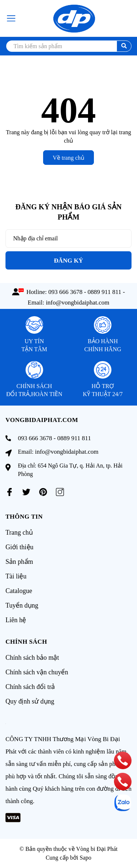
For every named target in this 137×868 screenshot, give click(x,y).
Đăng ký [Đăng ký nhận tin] (69, 261)
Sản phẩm (19, 562)
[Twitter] (26, 492)
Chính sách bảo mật (32, 658)
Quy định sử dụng (30, 701)
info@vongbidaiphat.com (77, 303)
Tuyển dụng (22, 605)
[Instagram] (60, 492)
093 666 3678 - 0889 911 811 (85, 292)
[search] (68, 46)
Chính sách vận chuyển (37, 672)
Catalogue (19, 591)
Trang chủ (19, 532)
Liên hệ (16, 620)
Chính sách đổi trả (30, 687)
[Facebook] (9, 492)
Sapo (85, 858)
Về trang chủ (68, 158)
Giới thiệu (20, 547)
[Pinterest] (43, 492)
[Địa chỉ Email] (68, 239)
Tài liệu (16, 576)
